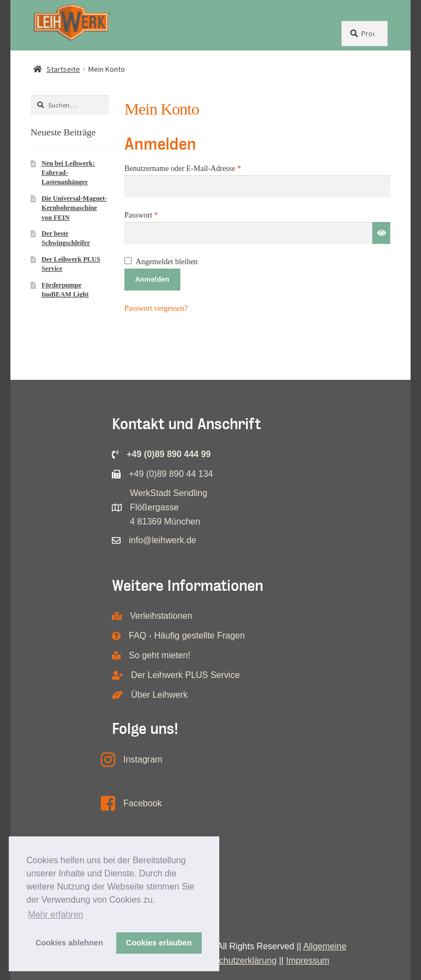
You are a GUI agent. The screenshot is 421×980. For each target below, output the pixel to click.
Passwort (160, 214)
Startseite (63, 69)
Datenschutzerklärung (234, 961)
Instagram (143, 759)
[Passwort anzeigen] (381, 233)
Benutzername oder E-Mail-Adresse (201, 167)
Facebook (143, 803)
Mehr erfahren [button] (56, 915)
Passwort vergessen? (156, 308)
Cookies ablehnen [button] (69, 943)
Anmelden (152, 279)
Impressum (308, 961)
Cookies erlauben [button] (159, 943)
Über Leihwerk (159, 695)
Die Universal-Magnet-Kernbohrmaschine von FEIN (74, 208)
